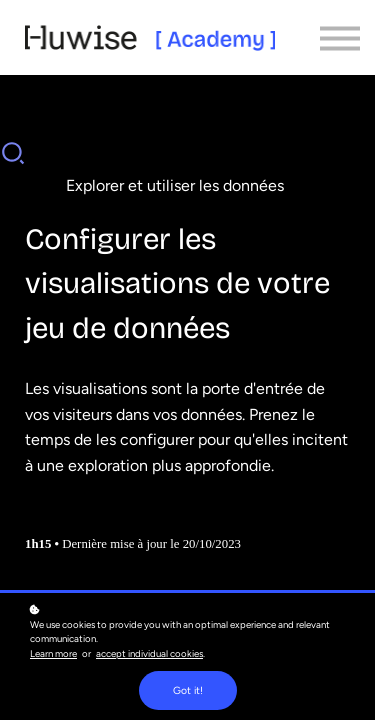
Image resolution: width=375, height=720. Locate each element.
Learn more (53, 653)
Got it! (188, 690)
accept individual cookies (149, 653)
